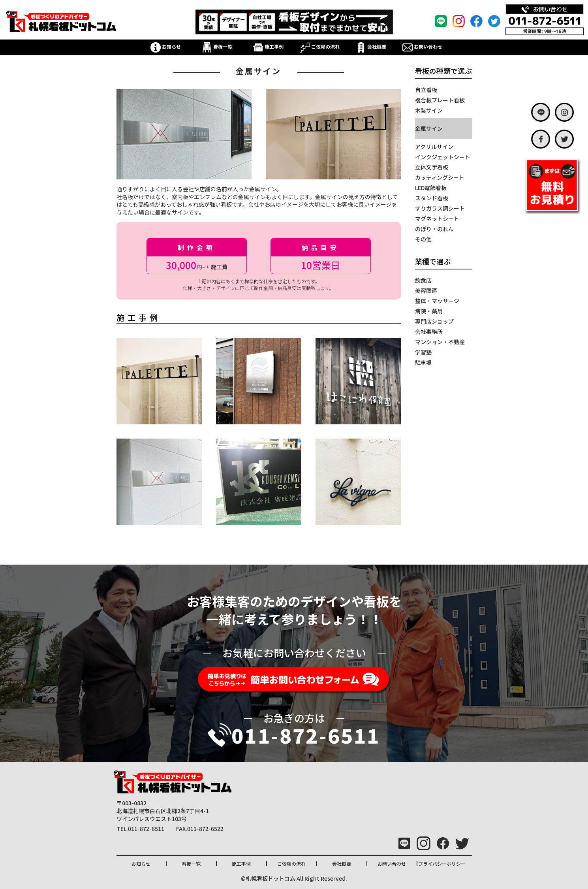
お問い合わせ (422, 46)
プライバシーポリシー (442, 864)
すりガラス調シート (440, 208)
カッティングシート (440, 177)
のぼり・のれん (434, 229)
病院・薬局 (429, 311)
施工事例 (268, 46)
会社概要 (371, 46)
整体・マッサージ (437, 301)
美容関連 (426, 290)
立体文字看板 (432, 167)
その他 (423, 239)
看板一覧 (217, 46)
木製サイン (429, 110)
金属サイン (429, 128)
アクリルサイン (434, 147)
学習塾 (423, 352)
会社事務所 (429, 331)
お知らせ (166, 46)
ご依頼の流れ (320, 46)
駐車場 (423, 362)
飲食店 (423, 280)
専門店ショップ (434, 321)
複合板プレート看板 (440, 100)
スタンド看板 (432, 198)
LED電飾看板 (431, 188)
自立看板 (426, 90)
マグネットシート (437, 218)
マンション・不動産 (440, 342)
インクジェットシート (443, 157)
